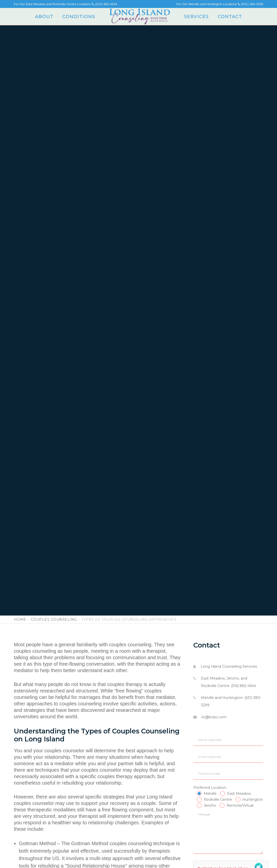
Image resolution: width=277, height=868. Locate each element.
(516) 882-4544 (104, 4)
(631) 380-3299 (251, 4)
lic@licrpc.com (214, 717)
